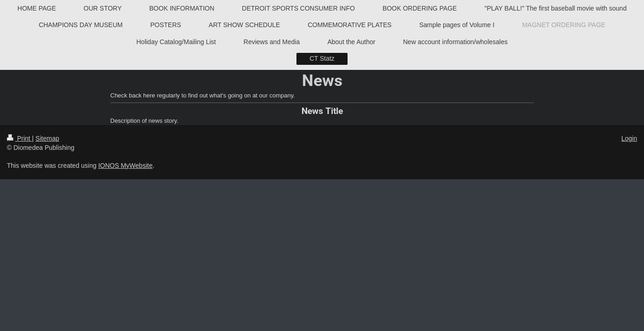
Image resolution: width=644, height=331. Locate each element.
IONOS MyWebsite (125, 165)
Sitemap (47, 138)
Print (20, 138)
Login (629, 138)
